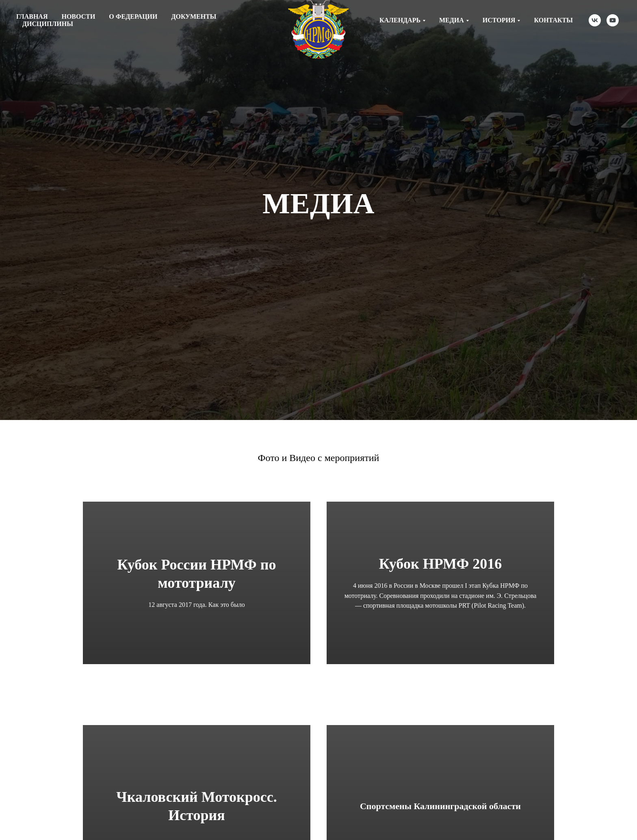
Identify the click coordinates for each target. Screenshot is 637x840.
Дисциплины (48, 24)
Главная (32, 16)
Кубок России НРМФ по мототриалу (196, 574)
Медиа (452, 20)
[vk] (595, 20)
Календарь (400, 20)
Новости (78, 16)
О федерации (133, 16)
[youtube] (613, 20)
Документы (194, 16)
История (499, 20)
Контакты (553, 20)
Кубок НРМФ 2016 (441, 564)
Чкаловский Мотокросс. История (196, 806)
